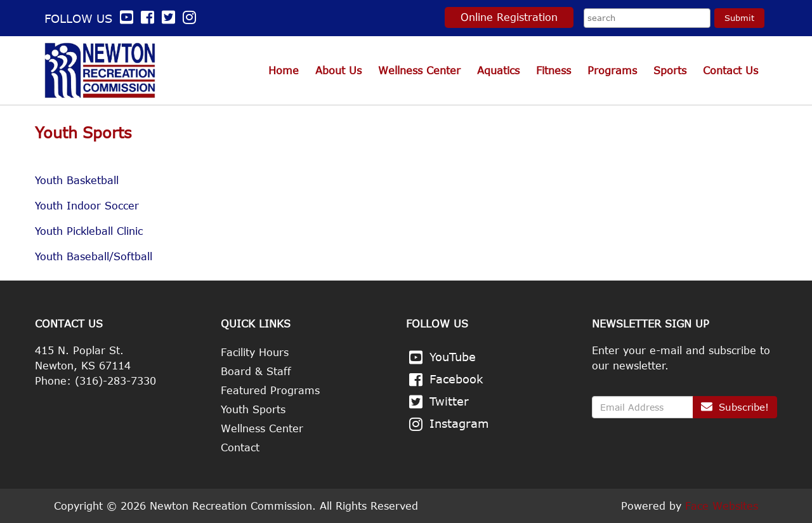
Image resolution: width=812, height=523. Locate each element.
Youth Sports (253, 409)
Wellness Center (419, 70)
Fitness (553, 70)
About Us (338, 70)
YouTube (453, 357)
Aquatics (498, 70)
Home (284, 70)
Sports (670, 70)
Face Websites (722, 506)
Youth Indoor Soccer (87, 206)
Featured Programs (270, 390)
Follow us (91, 18)
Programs (612, 70)
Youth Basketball (77, 180)
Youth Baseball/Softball (94, 256)
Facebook (456, 379)
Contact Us (730, 70)
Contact (240, 447)
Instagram (459, 423)
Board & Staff (256, 371)
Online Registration (509, 17)
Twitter (449, 401)
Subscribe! (735, 407)
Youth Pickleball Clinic (89, 231)
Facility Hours (255, 352)
